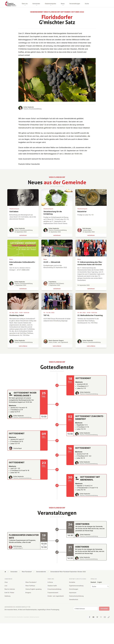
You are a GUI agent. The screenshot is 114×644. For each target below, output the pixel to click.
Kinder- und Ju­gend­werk (56, 596)
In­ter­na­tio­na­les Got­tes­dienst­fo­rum (23, 263)
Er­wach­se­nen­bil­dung (54, 589)
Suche (87, 4)
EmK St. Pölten (9, 593)
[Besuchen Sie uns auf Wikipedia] (101, 617)
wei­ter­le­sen (23, 235)
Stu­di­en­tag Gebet (23, 315)
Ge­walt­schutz (74, 599)
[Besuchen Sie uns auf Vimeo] (97, 617)
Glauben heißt (52, 586)
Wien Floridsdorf (27, 572)
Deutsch (93, 582)
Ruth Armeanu (87, 228)
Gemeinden (14, 572)
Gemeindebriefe (41, 572)
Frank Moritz (52, 282)
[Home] (5, 572)
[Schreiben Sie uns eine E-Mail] (105, 617)
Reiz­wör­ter (91, 212)
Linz (6, 586)
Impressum (73, 593)
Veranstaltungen (75, 4)
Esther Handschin (29, 107)
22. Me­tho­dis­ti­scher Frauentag (91, 315)
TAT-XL (57, 315)
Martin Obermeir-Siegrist (56, 341)
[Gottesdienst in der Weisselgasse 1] (57, 404)
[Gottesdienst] (57, 385)
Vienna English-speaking (33, 589)
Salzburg (7, 596)
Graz (6, 582)
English (100, 582)
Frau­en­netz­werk (53, 593)
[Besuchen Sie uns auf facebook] (90, 617)
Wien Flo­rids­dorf (31, 582)
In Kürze (50, 582)
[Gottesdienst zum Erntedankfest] (57, 425)
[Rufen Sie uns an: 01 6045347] (109, 617)
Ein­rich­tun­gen (74, 589)
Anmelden (104, 609)
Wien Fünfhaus (30, 586)
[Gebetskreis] (57, 529)
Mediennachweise (34, 617)
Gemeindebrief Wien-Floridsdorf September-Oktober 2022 (68, 572)
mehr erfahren (23, 346)
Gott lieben (23, 212)
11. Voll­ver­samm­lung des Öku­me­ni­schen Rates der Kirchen (91, 263)
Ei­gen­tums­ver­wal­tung (76, 586)
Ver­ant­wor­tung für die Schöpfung (57, 213)
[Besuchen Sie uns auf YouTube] (93, 617)
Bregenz (28, 593)
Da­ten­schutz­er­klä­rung (76, 596)
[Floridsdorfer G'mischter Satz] (57, 541)
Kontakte (72, 582)
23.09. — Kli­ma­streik (57, 262)
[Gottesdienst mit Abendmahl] (57, 485)
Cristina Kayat (18, 448)
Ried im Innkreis (10, 589)
